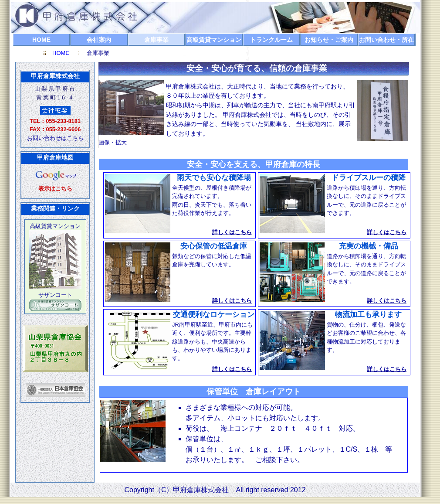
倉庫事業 (156, 40)
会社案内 (99, 40)
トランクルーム (271, 40)
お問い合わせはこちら (55, 138)
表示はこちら (55, 189)
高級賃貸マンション (214, 40)
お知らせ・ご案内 (329, 40)
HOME (41, 40)
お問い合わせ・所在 (386, 40)
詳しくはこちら (232, 232)
